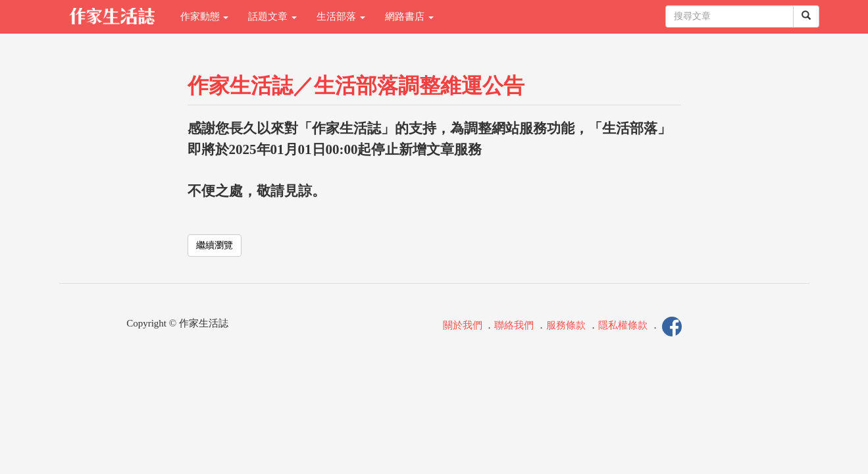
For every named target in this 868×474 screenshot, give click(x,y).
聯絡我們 (514, 325)
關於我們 (463, 325)
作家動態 (205, 16)
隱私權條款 (623, 325)
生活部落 (341, 16)
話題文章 (272, 16)
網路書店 (409, 16)
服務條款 (566, 325)
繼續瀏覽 (215, 245)
